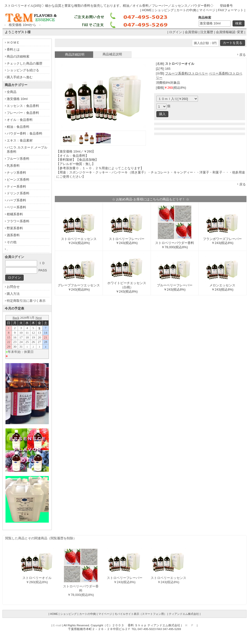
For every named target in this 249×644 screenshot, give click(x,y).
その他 (12, 242)
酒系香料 (13, 235)
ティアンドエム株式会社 (184, 614)
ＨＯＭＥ (13, 42)
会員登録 (191, 32)
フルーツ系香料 (18, 159)
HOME (147, 10)
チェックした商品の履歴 (25, 63)
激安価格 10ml (17, 99)
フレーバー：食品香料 (23, 113)
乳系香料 (13, 166)
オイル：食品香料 (20, 120)
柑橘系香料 (15, 214)
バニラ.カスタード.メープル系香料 (27, 150)
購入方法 (13, 294)
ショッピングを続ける (23, 70)
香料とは (13, 49)
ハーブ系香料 (16, 200)
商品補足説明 (112, 54)
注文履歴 (207, 32)
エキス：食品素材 (20, 140)
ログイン (176, 32)
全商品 (12, 92)
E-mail (57, 625)
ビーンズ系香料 (18, 180)
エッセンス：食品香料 (23, 106)
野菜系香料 (15, 228)
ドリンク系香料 (18, 193)
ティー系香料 (16, 187)
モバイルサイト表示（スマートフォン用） (141, 614)
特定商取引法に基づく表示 (26, 301)
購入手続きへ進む (20, 77)
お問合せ (13, 287)
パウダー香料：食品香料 (25, 133)
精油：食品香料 (18, 127)
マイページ (207, 10)
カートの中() (186, 10)
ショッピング (164, 10)
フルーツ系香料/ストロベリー (187, 73)
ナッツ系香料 (16, 173)
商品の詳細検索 (18, 56)
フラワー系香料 (18, 221)
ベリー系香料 (16, 207)
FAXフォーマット (231, 10)
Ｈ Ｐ (189, 625)
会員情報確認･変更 (230, 32)
